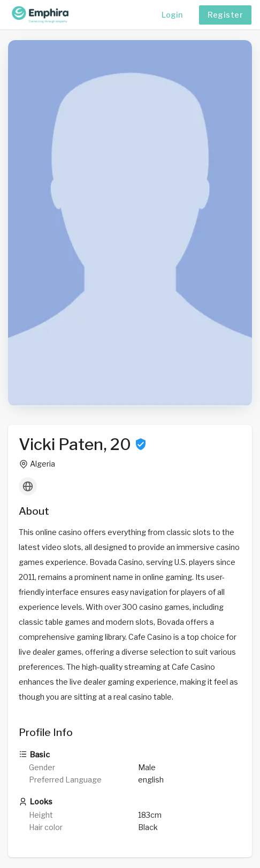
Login (172, 15)
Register (225, 15)
